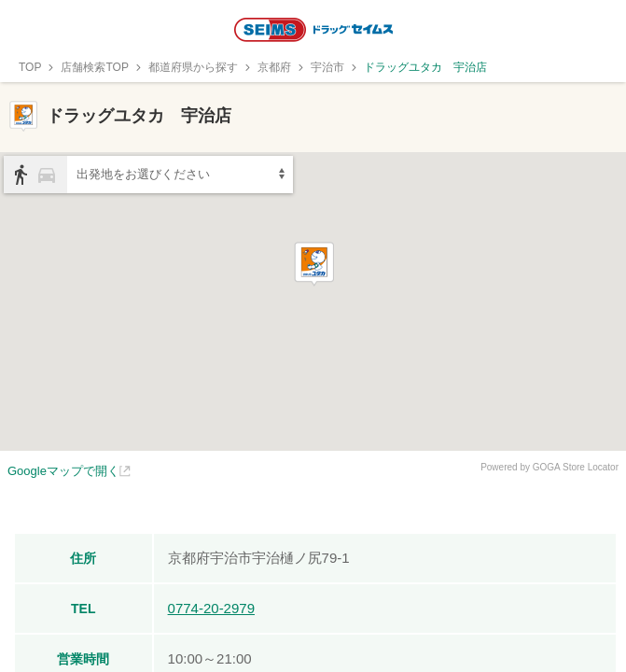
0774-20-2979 (211, 608)
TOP (30, 67)
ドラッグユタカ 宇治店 (425, 67)
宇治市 (327, 67)
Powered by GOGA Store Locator (549, 467)
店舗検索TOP (94, 67)
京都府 (274, 67)
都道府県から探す (193, 67)
